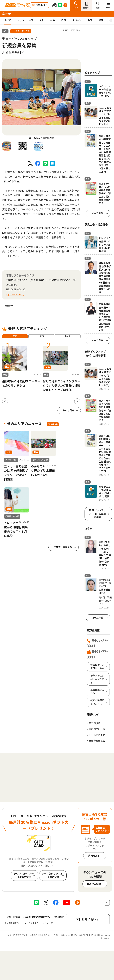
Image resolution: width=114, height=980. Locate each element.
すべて (8, 20)
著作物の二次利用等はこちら (97, 679)
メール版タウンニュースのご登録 (52, 875)
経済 (101, 20)
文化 (42, 20)
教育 (64, 20)
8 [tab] (56, 401)
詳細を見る (94, 856)
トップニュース (25, 20)
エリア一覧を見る (63, 547)
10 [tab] (68, 401)
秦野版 (6, 14)
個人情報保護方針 (12, 923)
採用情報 (59, 917)
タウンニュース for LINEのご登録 (24, 875)
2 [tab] (22, 401)
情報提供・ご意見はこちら (97, 667)
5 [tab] (39, 401)
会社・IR (87, 8)
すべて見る (97, 213)
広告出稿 (40, 5)
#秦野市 (9, 306)
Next (73, 84)
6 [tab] (45, 401)
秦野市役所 (95, 723)
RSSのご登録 (94, 884)
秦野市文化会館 (97, 729)
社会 (53, 20)
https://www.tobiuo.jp (15, 294)
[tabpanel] (41, 100)
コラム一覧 (97, 618)
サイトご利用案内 (30, 923)
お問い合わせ (90, 919)
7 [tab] (51, 401)
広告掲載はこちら (97, 692)
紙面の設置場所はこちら (97, 702)
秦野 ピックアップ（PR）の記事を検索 (97, 514)
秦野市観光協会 (97, 741)
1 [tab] (17, 401)
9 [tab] (62, 401)
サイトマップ (47, 923)
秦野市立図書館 (97, 735)
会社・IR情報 (13, 917)
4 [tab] (34, 401)
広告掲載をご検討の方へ (37, 917)
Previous (10, 84)
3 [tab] (28, 401)
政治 (90, 20)
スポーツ (77, 20)
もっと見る (68, 411)
